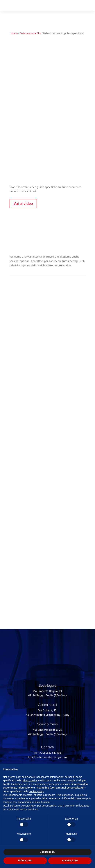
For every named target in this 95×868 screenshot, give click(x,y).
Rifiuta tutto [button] (25, 860)
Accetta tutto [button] (70, 860)
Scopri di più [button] (47, 852)
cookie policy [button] (36, 791)
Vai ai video (23, 203)
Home (14, 33)
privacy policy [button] (30, 780)
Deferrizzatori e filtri (30, 33)
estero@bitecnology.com (52, 757)
